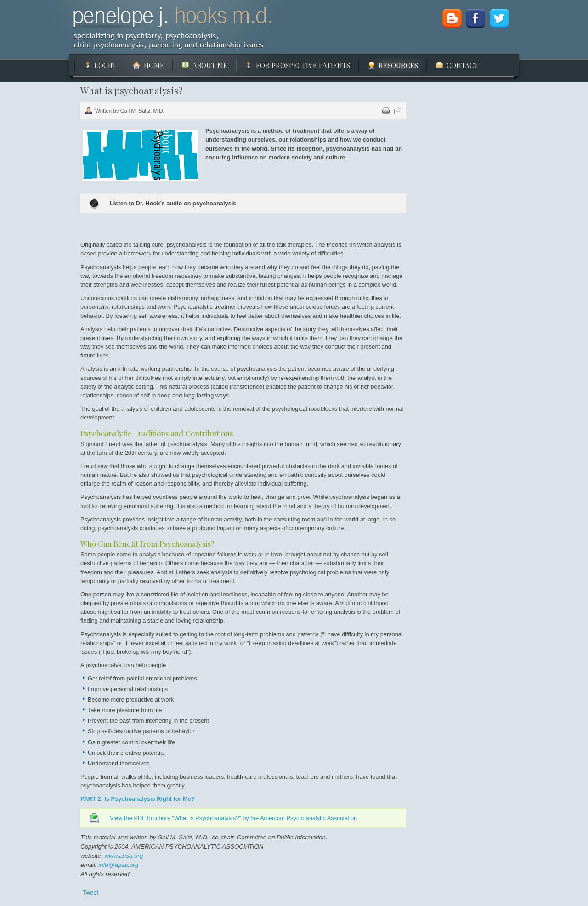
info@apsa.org (118, 865)
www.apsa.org (123, 856)
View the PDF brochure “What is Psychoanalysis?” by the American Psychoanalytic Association (233, 818)
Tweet (90, 892)
